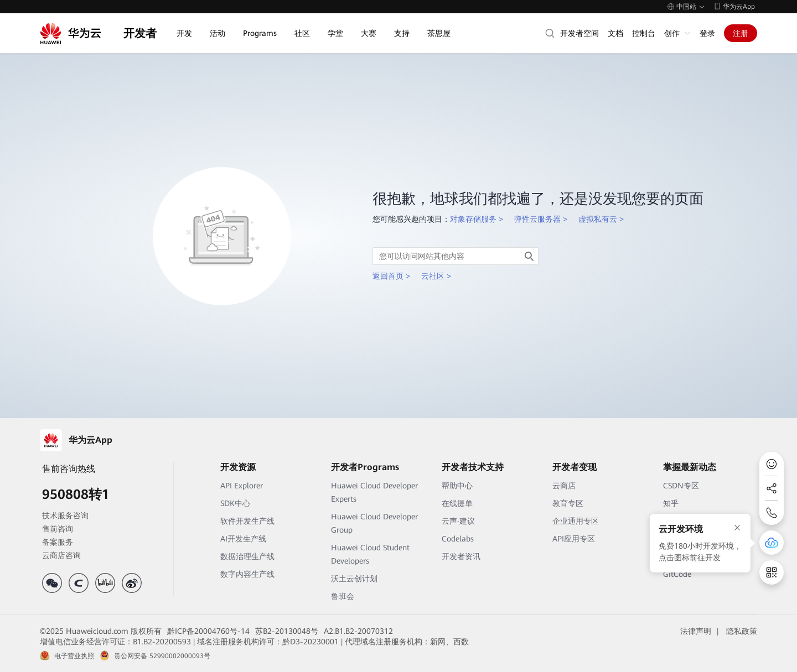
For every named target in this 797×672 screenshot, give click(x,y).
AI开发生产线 (243, 539)
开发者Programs (365, 467)
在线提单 (457, 503)
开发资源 (238, 467)
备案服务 (58, 542)
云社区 (433, 276)
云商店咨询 (61, 555)
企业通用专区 (576, 521)
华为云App (739, 7)
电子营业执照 (74, 656)
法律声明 (696, 631)
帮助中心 (457, 486)
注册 (741, 33)
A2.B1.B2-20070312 (358, 631)
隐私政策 (742, 631)
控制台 (644, 33)
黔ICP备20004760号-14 (208, 631)
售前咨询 (58, 529)
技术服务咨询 (65, 515)
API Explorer (242, 486)
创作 (672, 33)
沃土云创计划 (354, 579)
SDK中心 (235, 503)
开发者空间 (579, 33)
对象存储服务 (473, 219)
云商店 (564, 486)
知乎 (671, 503)
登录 (707, 33)
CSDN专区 (681, 486)
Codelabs (458, 539)
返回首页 (388, 276)
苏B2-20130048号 (287, 631)
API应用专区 (574, 539)
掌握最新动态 (690, 467)
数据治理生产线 (247, 556)
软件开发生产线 (247, 521)
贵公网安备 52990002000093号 (162, 656)
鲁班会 (343, 596)
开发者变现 (575, 467)
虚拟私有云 (598, 219)
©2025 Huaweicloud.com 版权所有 (101, 631)
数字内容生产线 (247, 574)
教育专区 (568, 503)
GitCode (677, 574)
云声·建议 (458, 521)
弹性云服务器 (537, 219)
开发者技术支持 (473, 467)
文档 (615, 33)
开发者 (140, 33)
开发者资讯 (461, 556)
